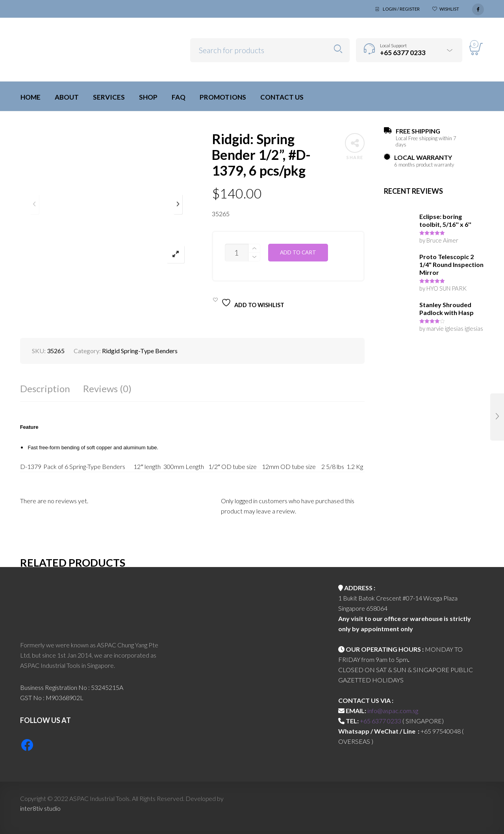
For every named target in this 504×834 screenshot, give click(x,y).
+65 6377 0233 (381, 721)
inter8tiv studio (40, 808)
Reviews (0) (107, 388)
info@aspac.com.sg (393, 711)
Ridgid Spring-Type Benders (140, 351)
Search (338, 49)
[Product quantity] (237, 253)
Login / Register (401, 9)
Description (45, 388)
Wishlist (449, 9)
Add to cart (298, 252)
